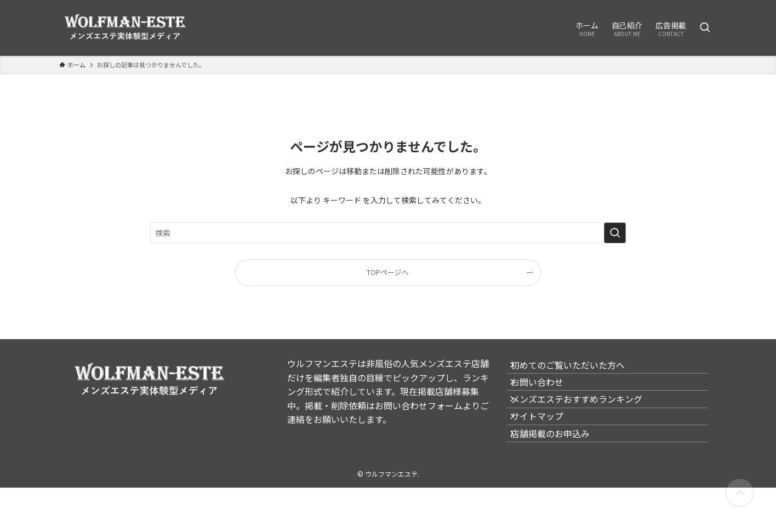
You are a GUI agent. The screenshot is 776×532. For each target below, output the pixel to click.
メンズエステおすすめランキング (585, 421)
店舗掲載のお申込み (559, 473)
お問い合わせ (546, 395)
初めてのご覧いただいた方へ (577, 369)
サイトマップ (546, 447)
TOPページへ (388, 272)
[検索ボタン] (705, 28)
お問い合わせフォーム (419, 405)
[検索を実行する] (615, 233)
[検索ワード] (388, 233)
